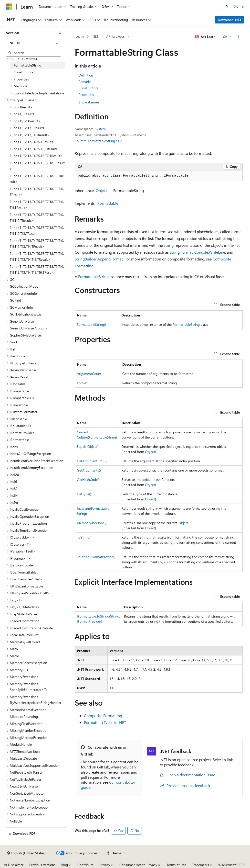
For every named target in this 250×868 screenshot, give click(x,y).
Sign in (239, 6)
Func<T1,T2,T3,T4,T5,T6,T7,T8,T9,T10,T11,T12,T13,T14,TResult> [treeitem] (37, 244)
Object (101, 190)
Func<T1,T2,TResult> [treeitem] (25, 121)
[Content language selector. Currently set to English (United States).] (26, 853)
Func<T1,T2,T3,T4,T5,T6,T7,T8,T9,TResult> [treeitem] (37, 179)
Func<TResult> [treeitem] (21, 107)
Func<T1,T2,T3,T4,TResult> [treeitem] (30, 135)
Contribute (85, 865)
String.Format (181, 252)
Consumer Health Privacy (138, 865)
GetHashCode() (88, 479)
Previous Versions (42, 865)
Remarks (85, 82)
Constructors (88, 88)
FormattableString (93, 276)
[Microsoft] (9, 7)
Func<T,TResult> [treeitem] (22, 114)
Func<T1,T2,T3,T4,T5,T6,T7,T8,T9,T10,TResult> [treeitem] (37, 192)
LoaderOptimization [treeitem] (25, 621)
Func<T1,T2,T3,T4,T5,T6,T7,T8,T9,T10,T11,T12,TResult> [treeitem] (37, 218)
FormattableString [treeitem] (27, 65)
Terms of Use (176, 865)
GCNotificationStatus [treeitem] (26, 314)
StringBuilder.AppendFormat (99, 259)
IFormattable (107, 203)
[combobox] (33, 43)
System (100, 129)
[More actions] (238, 37)
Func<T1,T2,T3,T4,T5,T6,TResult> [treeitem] (34, 149)
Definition (86, 75)
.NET (95, 36)
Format (82, 383)
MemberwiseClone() (92, 523)
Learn (80, 36)
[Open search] (227, 7)
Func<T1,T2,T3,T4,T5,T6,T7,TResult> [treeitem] (36, 156)
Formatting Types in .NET (105, 722)
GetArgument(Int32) (92, 461)
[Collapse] (60, 33)
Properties (86, 95)
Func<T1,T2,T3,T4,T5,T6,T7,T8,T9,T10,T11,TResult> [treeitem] (37, 205)
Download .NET (230, 20)
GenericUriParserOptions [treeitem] (28, 328)
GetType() (84, 494)
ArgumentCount (89, 374)
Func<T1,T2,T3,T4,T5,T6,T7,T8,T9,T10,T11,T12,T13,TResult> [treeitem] (37, 231)
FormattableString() (91, 324)
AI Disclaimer (14, 865)
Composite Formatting (103, 716)
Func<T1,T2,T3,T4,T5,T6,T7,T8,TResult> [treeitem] (37, 166)
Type (139, 494)
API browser (115, 36)
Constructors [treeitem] (23, 72)
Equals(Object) (88, 446)
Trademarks (200, 865)
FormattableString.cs (103, 141)
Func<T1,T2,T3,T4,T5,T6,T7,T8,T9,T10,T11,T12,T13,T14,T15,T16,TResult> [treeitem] (37, 270)
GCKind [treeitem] (15, 300)
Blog (65, 865)
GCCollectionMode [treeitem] (24, 286)
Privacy (105, 865)
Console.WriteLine (210, 252)
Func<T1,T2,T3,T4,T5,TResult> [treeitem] (32, 142)
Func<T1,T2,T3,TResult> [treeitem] (27, 128)
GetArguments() (89, 470)
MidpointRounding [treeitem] (24, 716)
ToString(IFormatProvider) (96, 557)
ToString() (84, 537)
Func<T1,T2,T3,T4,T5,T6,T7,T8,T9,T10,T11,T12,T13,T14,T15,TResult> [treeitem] (37, 257)
